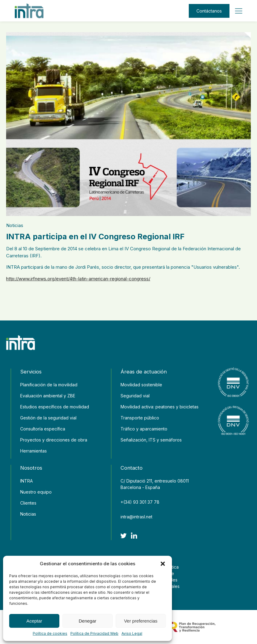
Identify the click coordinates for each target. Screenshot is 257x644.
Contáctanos (209, 11)
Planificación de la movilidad (49, 385)
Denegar (88, 621)
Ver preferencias (141, 621)
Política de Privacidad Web (94, 633)
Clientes (28, 503)
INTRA (26, 481)
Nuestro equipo (36, 492)
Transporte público (140, 418)
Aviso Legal (132, 633)
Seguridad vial (135, 396)
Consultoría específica (43, 429)
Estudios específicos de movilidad (55, 407)
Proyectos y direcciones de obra (54, 440)
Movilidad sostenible (141, 385)
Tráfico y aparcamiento (144, 429)
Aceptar (34, 621)
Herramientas (34, 451)
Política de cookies (50, 633)
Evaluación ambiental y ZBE (48, 396)
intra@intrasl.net (136, 517)
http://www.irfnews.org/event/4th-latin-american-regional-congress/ (78, 279)
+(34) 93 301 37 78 (140, 502)
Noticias (15, 225)
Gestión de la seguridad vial (48, 418)
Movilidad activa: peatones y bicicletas (160, 407)
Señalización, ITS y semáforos (151, 440)
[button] (163, 564)
